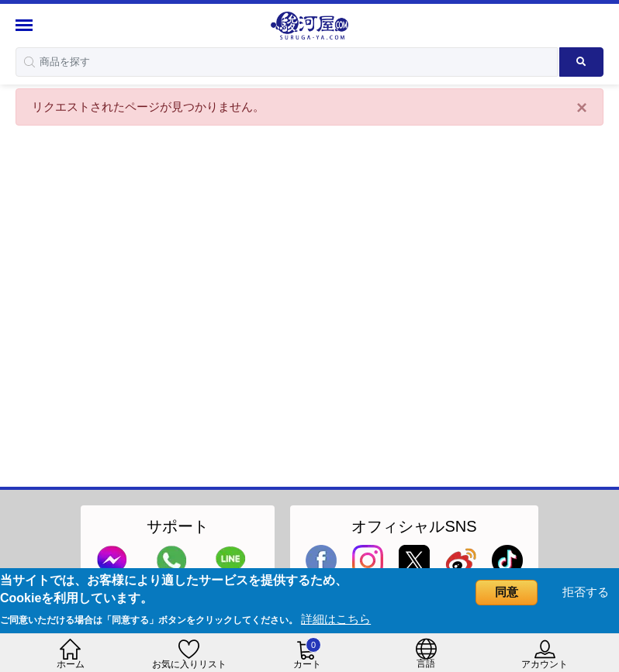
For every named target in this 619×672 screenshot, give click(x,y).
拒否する (586, 592)
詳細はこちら (336, 619)
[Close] (582, 108)
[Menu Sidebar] (26, 25)
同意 (507, 592)
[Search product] (581, 62)
